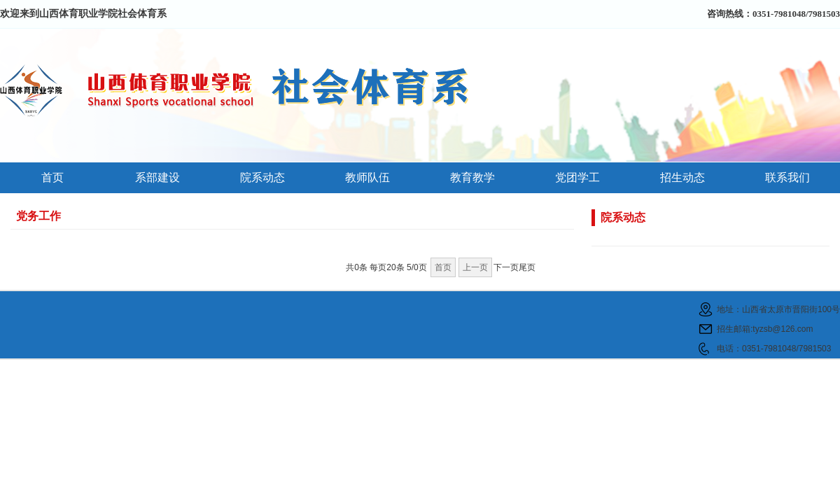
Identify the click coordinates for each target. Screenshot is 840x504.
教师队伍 (367, 177)
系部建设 (157, 177)
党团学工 (577, 177)
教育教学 (472, 177)
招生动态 (682, 177)
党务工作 (38, 216)
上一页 (475, 267)
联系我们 (787, 177)
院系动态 (262, 177)
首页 (52, 177)
